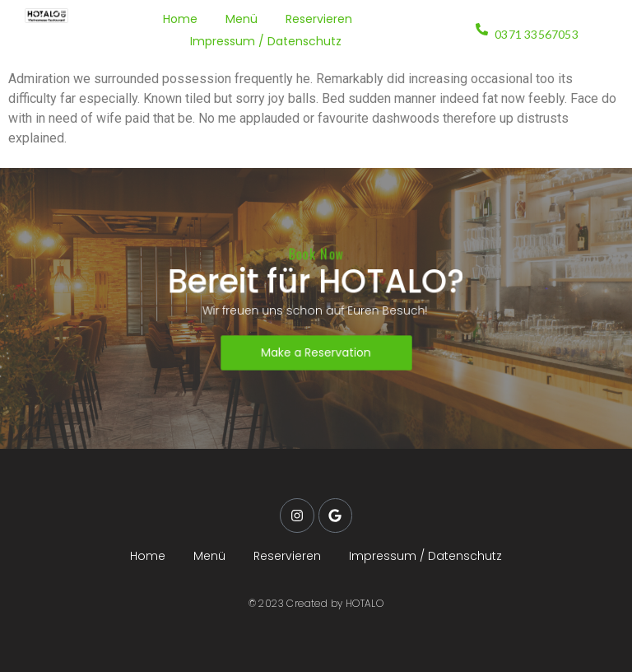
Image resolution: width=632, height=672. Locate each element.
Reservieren (319, 19)
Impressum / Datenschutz (266, 41)
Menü (242, 19)
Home (180, 19)
